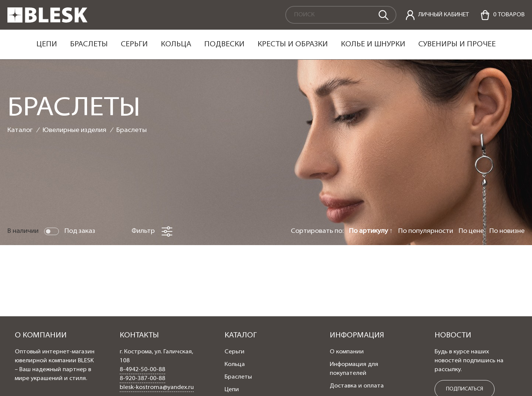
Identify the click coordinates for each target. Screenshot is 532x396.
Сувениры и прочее (457, 44)
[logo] (47, 21)
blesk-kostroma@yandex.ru (157, 387)
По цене (471, 231)
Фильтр (152, 231)
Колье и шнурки (373, 44)
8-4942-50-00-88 (142, 370)
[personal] (437, 15)
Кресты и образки (293, 44)
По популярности (426, 231)
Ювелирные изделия (74, 130)
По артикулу (369, 231)
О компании (347, 352)
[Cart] (502, 15)
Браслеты (89, 44)
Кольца (176, 44)
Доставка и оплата (357, 386)
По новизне (507, 231)
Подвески (224, 44)
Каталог (20, 130)
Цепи (47, 44)
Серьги (134, 44)
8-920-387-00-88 (142, 379)
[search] (383, 14)
